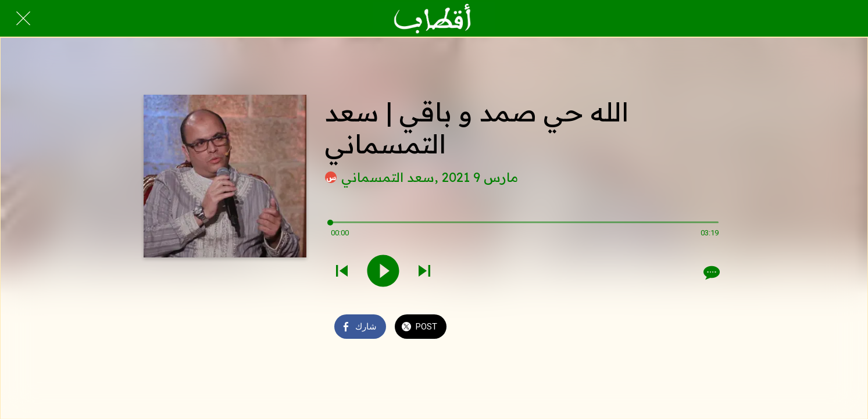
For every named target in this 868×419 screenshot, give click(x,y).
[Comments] (710, 273)
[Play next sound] (424, 272)
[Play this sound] (383, 272)
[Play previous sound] (342, 272)
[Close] (23, 19)
